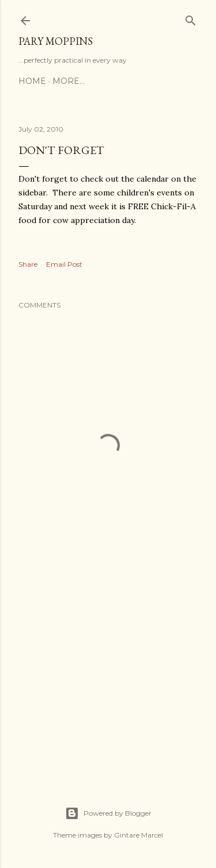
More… (69, 81)
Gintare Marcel (139, 835)
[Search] (191, 18)
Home (32, 81)
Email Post (64, 264)
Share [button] (28, 264)
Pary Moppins (56, 41)
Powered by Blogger (108, 813)
